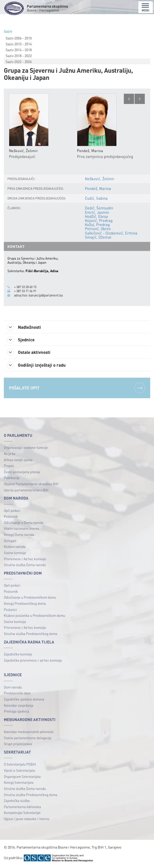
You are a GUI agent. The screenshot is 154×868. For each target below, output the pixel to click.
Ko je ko (10, 454)
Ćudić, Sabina (97, 198)
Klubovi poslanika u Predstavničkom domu (34, 616)
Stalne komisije (15, 553)
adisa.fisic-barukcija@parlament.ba (39, 295)
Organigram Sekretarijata (22, 777)
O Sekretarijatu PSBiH (20, 765)
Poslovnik (11, 517)
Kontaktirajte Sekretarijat (22, 814)
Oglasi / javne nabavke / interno (27, 819)
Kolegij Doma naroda (19, 535)
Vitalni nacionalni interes (21, 529)
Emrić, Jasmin (97, 212)
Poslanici (10, 610)
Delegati (10, 541)
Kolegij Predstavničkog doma (25, 604)
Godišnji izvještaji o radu (38, 366)
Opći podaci (12, 511)
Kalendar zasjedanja (19, 706)
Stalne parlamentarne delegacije (28, 739)
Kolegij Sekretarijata (19, 783)
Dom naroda (13, 688)
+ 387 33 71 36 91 (27, 291)
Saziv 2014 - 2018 (19, 50)
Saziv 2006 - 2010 (19, 38)
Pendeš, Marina (98, 189)
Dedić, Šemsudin (99, 208)
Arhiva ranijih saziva (18, 461)
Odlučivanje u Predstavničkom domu (30, 598)
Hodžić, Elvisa (97, 216)
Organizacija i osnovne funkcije (26, 448)
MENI (146, 8)
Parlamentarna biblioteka (22, 807)
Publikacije (12, 479)
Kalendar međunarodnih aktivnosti (29, 733)
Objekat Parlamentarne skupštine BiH (31, 485)
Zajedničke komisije (18, 655)
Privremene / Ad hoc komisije (25, 560)
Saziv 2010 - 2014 (19, 44)
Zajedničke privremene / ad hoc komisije (33, 661)
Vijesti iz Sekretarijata (19, 771)
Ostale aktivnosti (31, 353)
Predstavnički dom (17, 694)
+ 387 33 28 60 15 (27, 287)
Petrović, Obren (98, 229)
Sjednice (22, 340)
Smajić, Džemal (98, 237)
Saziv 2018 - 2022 (19, 56)
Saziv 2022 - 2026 (19, 61)
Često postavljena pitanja (22, 473)
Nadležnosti (26, 327)
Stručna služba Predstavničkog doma (31, 634)
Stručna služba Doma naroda (25, 565)
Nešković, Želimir (100, 179)
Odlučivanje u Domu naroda (24, 523)
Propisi (9, 466)
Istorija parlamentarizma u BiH (26, 491)
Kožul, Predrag (98, 225)
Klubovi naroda (15, 548)
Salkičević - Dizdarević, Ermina (111, 233)
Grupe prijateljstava (18, 745)
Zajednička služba (17, 801)
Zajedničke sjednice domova (24, 700)
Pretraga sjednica (16, 712)
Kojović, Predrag (99, 221)
